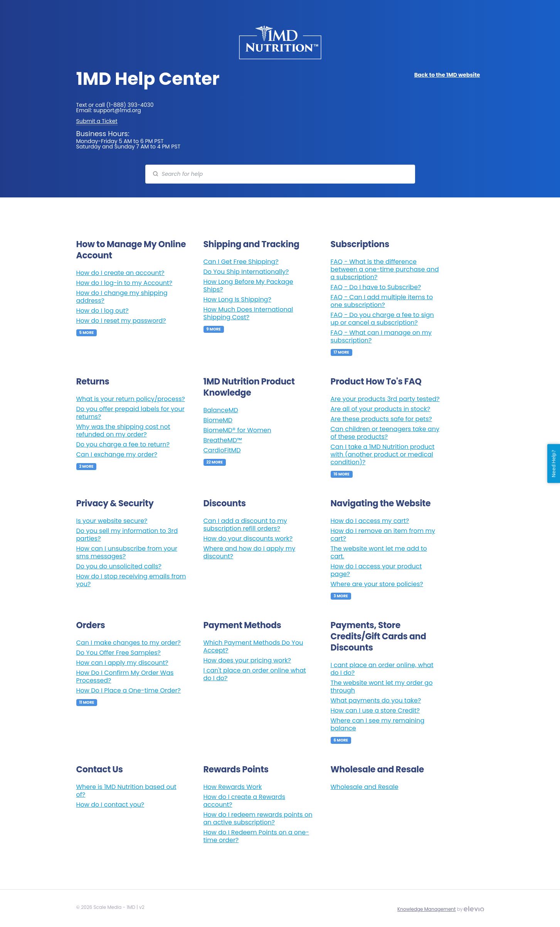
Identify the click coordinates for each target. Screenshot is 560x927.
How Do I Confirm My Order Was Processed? (125, 677)
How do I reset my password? (121, 321)
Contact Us (100, 769)
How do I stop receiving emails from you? (131, 580)
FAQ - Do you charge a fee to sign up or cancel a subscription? (382, 319)
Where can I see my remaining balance (378, 724)
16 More (342, 474)
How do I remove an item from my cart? (383, 535)
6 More (341, 740)
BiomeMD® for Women (237, 430)
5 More (87, 333)
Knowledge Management (426, 909)
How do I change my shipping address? (122, 297)
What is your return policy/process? (131, 399)
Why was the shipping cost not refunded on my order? (123, 431)
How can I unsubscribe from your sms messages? (127, 552)
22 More (215, 462)
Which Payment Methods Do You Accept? (253, 646)
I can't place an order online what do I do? (255, 674)
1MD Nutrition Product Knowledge (249, 387)
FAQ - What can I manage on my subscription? (381, 336)
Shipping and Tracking (251, 244)
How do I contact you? (110, 805)
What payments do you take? (376, 700)
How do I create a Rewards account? (244, 801)
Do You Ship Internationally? (246, 272)
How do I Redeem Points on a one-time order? (256, 836)
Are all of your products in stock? (381, 409)
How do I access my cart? (370, 521)
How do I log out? (103, 311)
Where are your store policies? (377, 584)
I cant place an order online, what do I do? (382, 669)
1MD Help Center (148, 79)
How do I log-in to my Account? (124, 283)
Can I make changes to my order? (129, 643)
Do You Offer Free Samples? (119, 653)
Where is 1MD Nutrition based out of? (126, 791)
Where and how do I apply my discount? (250, 552)
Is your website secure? (112, 521)
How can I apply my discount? (122, 663)
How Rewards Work (233, 787)
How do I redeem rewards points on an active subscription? (258, 818)
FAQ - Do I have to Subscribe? (376, 287)
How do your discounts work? (248, 539)
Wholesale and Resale (377, 769)
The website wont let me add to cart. (379, 552)
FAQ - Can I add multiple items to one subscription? (382, 301)
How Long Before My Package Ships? (248, 286)
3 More (341, 596)
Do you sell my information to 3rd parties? (127, 535)
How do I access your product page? (376, 570)
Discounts (225, 503)
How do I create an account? (120, 273)
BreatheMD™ (223, 440)
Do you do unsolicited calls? (119, 566)
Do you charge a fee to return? (123, 444)
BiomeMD (218, 420)
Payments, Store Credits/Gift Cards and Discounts (378, 636)
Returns (93, 382)
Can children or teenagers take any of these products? (385, 433)
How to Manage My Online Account (131, 250)
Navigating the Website (381, 503)
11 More (87, 702)
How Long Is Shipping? (237, 299)
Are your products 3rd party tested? (385, 399)
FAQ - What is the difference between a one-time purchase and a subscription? (385, 269)
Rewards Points (236, 769)
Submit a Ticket (97, 121)
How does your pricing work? (247, 660)
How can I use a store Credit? (375, 710)
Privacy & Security (115, 503)
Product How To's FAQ (376, 382)
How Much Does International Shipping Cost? (248, 313)
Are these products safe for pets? (381, 419)
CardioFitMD (222, 450)
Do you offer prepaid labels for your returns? (130, 413)
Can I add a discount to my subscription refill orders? (245, 525)
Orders (91, 625)
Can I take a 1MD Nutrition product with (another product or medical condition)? (383, 454)
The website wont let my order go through (382, 687)
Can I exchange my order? (117, 454)
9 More (214, 329)
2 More (87, 466)
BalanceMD (221, 410)
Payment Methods (242, 625)
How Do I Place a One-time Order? (129, 690)
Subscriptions (360, 244)
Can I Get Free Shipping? (241, 262)
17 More (341, 352)
